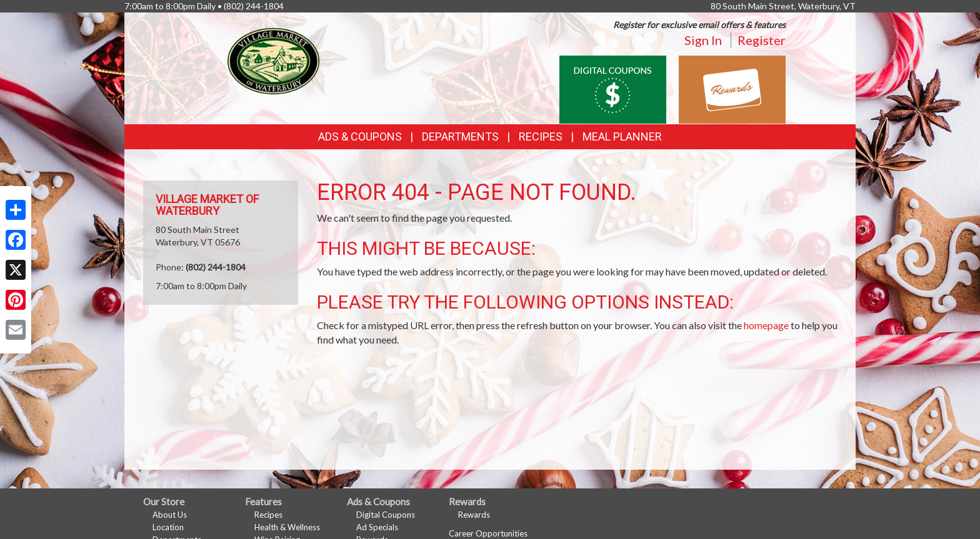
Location (168, 527)
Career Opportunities (488, 533)
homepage (766, 325)
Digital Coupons (386, 515)
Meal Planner (622, 136)
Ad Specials (377, 527)
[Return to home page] (273, 60)
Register (762, 40)
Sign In (703, 40)
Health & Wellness (287, 527)
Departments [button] (460, 136)
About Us (170, 515)
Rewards (474, 515)
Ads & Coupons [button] (360, 136)
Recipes (541, 136)
